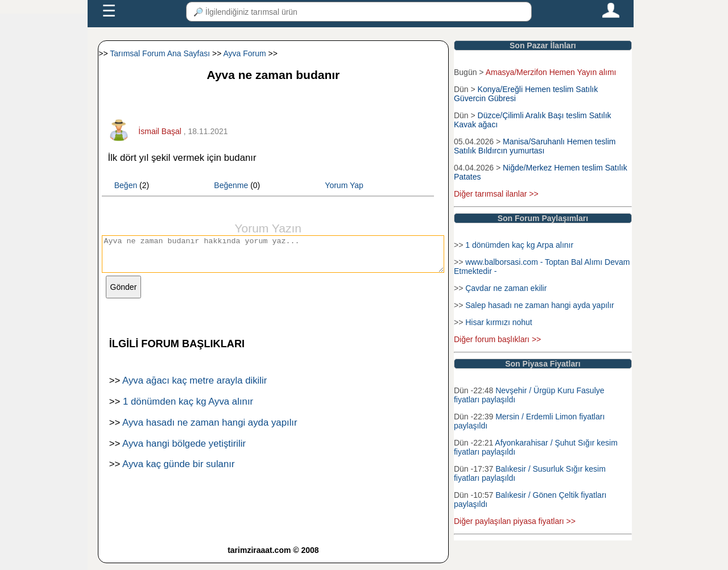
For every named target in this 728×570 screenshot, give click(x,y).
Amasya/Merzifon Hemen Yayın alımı (551, 72)
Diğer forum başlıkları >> (497, 339)
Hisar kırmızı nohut (499, 322)
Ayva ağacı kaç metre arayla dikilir (195, 387)
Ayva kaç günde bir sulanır (178, 471)
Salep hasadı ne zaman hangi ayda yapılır (540, 305)
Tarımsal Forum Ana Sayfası (160, 53)
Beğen (126, 185)
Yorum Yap (344, 185)
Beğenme (231, 185)
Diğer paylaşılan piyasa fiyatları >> (515, 521)
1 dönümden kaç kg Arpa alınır (519, 245)
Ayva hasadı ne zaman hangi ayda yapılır (210, 429)
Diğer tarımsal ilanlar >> (496, 194)
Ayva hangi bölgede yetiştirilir (184, 450)
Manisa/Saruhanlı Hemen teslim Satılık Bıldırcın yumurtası (535, 146)
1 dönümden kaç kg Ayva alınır (188, 408)
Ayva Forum (245, 53)
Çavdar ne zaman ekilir (506, 288)
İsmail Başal (160, 131)
